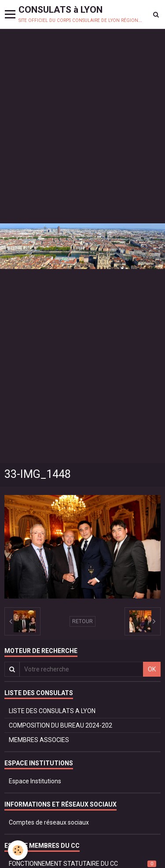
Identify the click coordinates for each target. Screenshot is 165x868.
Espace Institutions (35, 781)
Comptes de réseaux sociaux (49, 822)
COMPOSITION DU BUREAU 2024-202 (60, 725)
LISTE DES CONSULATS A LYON (52, 711)
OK (152, 669)
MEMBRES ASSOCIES (39, 740)
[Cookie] (18, 850)
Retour (82, 621)
